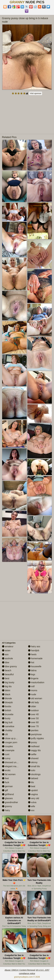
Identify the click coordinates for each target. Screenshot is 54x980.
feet (5, 778)
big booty (8, 682)
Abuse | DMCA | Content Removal (20, 970)
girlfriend (8, 794)
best (6, 678)
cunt (6, 754)
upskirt (33, 790)
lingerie (33, 678)
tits (31, 782)
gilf (5, 790)
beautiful (8, 674)
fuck (6, 782)
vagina (33, 794)
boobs (7, 706)
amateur (8, 646)
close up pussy (11, 738)
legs (32, 674)
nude (32, 694)
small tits (34, 766)
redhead (34, 746)
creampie (8, 750)
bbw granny (9, 666)
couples (7, 746)
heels (32, 654)
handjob (34, 650)
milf (31, 686)
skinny (33, 762)
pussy (33, 742)
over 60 (33, 722)
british (7, 710)
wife (32, 806)
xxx (31, 810)
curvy (6, 758)
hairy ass (34, 646)
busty (6, 718)
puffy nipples (36, 738)
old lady (34, 702)
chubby (7, 730)
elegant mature (11, 766)
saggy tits (34, 750)
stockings (34, 774)
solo (32, 770)
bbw (6, 662)
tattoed (33, 778)
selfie (32, 754)
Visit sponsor (36, 93)
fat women (9, 774)
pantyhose (35, 734)
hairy (6, 810)
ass (5, 654)
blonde (7, 698)
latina (32, 670)
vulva (32, 802)
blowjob (7, 702)
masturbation (36, 682)
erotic (6, 770)
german (7, 786)
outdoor (33, 710)
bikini (6, 690)
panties (33, 730)
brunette (8, 714)
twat (32, 786)
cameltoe (8, 726)
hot (31, 662)
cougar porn (10, 742)
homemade (35, 658)
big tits (7, 686)
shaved (33, 758)
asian (6, 650)
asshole (7, 658)
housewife (35, 666)
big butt (7, 722)
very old (34, 798)
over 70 (33, 726)
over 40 (33, 714)
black (6, 694)
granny (7, 806)
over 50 (33, 718)
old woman (35, 698)
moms (33, 690)
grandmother (10, 802)
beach (7, 670)
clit (5, 734)
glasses (7, 798)
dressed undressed (13, 762)
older (32, 706)
